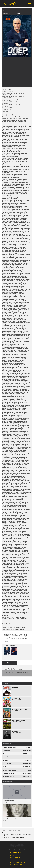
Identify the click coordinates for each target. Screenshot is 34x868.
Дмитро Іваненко (15, 607)
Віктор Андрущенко (14, 307)
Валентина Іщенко (22, 205)
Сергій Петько (6, 321)
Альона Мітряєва (24, 273)
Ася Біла (11, 211)
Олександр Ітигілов (21, 122)
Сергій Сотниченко (15, 174)
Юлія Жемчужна (19, 338)
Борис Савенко (18, 367)
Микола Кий (24, 392)
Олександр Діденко (17, 438)
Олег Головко (13, 428)
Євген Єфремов (15, 444)
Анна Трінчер (25, 481)
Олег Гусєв (14, 601)
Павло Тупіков (6, 511)
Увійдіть (6, 672)
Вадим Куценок (15, 430)
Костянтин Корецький (23, 434)
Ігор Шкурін (11, 405)
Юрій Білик (18, 557)
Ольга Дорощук (13, 489)
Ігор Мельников (19, 589)
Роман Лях (24, 483)
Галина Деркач (17, 236)
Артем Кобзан (18, 136)
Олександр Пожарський (18, 203)
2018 (12, 622)
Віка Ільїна (17, 183)
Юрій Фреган (26, 359)
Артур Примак (21, 567)
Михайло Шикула (16, 383)
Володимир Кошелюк (9, 138)
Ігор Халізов (26, 586)
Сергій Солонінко (15, 325)
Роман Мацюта (7, 494)
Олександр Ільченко (8, 566)
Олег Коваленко (16, 533)
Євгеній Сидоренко (17, 591)
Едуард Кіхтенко (17, 511)
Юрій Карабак (13, 238)
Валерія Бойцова (7, 186)
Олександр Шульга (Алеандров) (19, 373)
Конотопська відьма (9, 770)
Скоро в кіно (8, 683)
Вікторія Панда (16, 415)
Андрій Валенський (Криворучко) (13, 614)
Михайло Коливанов (22, 449)
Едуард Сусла (12, 181)
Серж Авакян (22, 408)
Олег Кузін (18, 420)
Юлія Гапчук (13, 215)
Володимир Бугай (14, 247)
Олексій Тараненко (8, 449)
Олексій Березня (13, 317)
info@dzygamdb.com (8, 836)
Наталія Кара (23, 352)
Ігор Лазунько (23, 357)
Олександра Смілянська (17, 125)
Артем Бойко (26, 534)
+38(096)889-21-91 (21, 837)
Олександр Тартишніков (19, 417)
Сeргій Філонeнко (11, 382)
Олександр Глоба (25, 596)
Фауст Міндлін (14, 537)
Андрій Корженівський (11, 271)
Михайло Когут (11, 327)
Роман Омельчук (7, 195)
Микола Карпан (18, 360)
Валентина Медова (8, 412)
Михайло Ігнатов (14, 369)
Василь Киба (6, 304)
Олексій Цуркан (13, 352)
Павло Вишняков (19, 200)
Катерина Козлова (21, 409)
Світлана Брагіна (13, 456)
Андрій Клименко (8, 224)
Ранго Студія (19, 117)
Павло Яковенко (21, 565)
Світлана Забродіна (15, 454)
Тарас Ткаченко (23, 119)
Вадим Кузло (15, 392)
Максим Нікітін (20, 275)
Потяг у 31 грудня (8, 777)
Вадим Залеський (14, 214)
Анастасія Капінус (14, 437)
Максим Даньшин (23, 346)
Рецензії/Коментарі (9, 663)
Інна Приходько (17, 301)
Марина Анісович (20, 291)
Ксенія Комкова (18, 509)
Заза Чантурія (12, 581)
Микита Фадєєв (26, 340)
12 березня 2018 (19, 630)
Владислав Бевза (17, 576)
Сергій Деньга (26, 223)
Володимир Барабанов (9, 343)
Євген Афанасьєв (23, 327)
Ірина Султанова (25, 184)
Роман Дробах (7, 576)
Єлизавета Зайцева (8, 291)
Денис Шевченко (13, 302)
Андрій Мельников (15, 534)
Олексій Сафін (14, 135)
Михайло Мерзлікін (20, 220)
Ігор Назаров (6, 505)
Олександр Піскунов (16, 512)
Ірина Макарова (7, 240)
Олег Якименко (16, 602)
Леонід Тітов (6, 285)
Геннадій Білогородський (22, 492)
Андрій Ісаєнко (7, 543)
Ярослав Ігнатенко (8, 418)
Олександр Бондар (14, 296)
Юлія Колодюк (16, 254)
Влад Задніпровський (19, 475)
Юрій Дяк (12, 453)
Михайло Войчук (15, 469)
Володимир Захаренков (17, 263)
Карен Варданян (24, 559)
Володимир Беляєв (13, 228)
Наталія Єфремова (13, 521)
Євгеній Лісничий (21, 517)
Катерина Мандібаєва (16, 452)
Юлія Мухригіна (14, 267)
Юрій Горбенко (7, 359)
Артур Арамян (13, 273)
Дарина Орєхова (15, 502)
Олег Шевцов (15, 363)
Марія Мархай (23, 238)
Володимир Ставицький (18, 269)
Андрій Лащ (17, 436)
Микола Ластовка (16, 246)
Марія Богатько (7, 166)
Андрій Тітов (17, 282)
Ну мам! (5, 754)
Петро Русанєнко (16, 450)
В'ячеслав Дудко (25, 228)
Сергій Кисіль (6, 538)
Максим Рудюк (20, 491)
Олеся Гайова (6, 530)
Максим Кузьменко (8, 409)
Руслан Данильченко (15, 594)
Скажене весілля (8, 773)
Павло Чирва (18, 315)
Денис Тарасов (7, 123)
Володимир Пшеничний (10, 398)
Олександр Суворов (8, 518)
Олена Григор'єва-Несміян (19, 298)
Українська (16, 626)
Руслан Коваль (20, 394)
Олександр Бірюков (8, 434)
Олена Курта (6, 383)
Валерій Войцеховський (10, 531)
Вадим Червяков (7, 194)
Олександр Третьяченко (23, 341)
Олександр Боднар (14, 399)
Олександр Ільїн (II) (8, 528)
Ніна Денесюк (14, 184)
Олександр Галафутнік (18, 285)
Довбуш (5, 760)
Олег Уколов (23, 389)
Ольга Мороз (6, 256)
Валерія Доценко (22, 585)
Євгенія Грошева (7, 427)
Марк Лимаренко (22, 138)
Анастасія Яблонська (13, 176)
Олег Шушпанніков (8, 299)
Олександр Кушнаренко (17, 141)
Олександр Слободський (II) (11, 147)
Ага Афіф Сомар (23, 225)
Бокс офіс (7, 744)
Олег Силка (10, 385)
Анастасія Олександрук (9, 294)
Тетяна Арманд (19, 414)
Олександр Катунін (19, 318)
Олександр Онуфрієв (22, 518)
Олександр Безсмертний (10, 257)
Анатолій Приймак (14, 525)
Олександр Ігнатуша (8, 205)
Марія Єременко (24, 260)
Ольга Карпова (13, 234)
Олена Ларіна (6, 230)
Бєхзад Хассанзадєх (14, 223)
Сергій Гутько (13, 305)
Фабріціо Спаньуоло (16, 179)
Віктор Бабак (15, 485)
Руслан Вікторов (7, 367)
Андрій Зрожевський (22, 528)
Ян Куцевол (25, 333)
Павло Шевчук (13, 578)
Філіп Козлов (14, 473)
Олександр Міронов (8, 320)
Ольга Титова (16, 481)
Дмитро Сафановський (17, 187)
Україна (6, 13)
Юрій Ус (19, 407)
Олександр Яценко (8, 420)
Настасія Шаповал (20, 598)
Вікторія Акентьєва (18, 496)
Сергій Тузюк (6, 163)
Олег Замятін (23, 508)
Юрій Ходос (6, 262)
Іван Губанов (13, 314)
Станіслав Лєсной (15, 563)
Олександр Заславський (10, 156)
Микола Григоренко (15, 208)
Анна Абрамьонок (15, 523)
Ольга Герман (26, 254)
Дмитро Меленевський (15, 552)
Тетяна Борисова (7, 350)
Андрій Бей (12, 446)
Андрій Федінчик (16, 546)
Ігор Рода (15, 252)
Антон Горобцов (14, 611)
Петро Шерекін (7, 586)
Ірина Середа (15, 177)
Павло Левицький (15, 365)
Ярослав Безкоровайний (20, 395)
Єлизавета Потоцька (21, 281)
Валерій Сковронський (9, 286)
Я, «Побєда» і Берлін (9, 767)
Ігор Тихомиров (14, 289)
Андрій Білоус (24, 537)
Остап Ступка (6, 485)
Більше (6, 642)
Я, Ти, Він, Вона (8, 757)
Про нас (12, 855)
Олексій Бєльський (14, 128)
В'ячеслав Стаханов (14, 333)
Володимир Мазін (15, 547)
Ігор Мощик (6, 450)
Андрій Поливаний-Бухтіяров (11, 151)
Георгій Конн (6, 134)
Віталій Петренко (7, 328)
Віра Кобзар (17, 350)
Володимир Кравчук (8, 441)
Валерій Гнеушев (7, 220)
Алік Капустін (17, 520)
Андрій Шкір (22, 149)
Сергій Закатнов (22, 160)
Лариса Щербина (25, 135)
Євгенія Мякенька (24, 310)
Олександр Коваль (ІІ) (22, 418)
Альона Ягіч (20, 465)
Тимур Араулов (21, 441)
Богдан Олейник (20, 211)
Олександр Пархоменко (18, 120)
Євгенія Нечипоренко (16, 423)
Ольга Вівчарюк (15, 308)
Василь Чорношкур (8, 206)
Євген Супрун (24, 431)
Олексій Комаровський (9, 126)
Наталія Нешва (14, 431)
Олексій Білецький (21, 412)
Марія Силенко (12, 575)
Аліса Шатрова (13, 357)
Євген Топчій (20, 453)
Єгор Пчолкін (16, 321)
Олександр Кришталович (10, 150)
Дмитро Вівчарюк (8, 404)
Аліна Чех (5, 428)
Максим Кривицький (16, 189)
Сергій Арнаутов (25, 433)
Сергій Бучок (22, 276)
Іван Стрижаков (13, 312)
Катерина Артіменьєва (9, 386)
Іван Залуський (18, 210)
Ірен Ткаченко (26, 459)
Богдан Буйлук (25, 289)
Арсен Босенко (18, 336)
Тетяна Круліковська (17, 460)
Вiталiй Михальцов (8, 275)
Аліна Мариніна (13, 260)
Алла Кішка (23, 544)
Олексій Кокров (13, 443)
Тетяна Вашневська (14, 524)
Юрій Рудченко (14, 544)
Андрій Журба (14, 372)
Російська (9, 626)
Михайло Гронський (8, 394)
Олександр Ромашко (9, 465)
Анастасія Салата (7, 556)
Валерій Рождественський (10, 433)
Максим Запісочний (13, 379)
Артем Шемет (17, 359)
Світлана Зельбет (16, 462)
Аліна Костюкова (7, 338)
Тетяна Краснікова (16, 470)
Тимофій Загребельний (21, 427)
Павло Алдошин (15, 295)
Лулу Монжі (16, 272)
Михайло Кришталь (17, 331)
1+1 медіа (11, 117)
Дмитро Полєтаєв (8, 467)
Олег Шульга (26, 401)
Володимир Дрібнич (8, 588)
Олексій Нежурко (21, 299)
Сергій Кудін (11, 349)
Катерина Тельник (8, 605)
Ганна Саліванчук (21, 536)
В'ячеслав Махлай (20, 592)
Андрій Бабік (22, 126)
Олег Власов (25, 463)
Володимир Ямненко (18, 440)
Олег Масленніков (14, 463)
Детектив (9, 115)
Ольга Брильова (7, 139)
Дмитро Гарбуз (24, 302)
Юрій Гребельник (21, 241)
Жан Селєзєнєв (12, 337)
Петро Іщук (13, 408)
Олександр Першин (8, 279)
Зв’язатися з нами (16, 853)
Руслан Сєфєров (21, 588)
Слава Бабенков (13, 218)
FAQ (11, 860)
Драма (14, 115)
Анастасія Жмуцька (14, 424)
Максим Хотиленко (8, 536)
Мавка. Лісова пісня (9, 747)
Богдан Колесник (7, 414)
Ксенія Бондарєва (8, 598)
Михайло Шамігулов (22, 391)
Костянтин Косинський (9, 276)
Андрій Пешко (24, 611)
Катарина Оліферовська (10, 225)
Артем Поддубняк (14, 599)
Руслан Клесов (14, 249)
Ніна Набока (23, 218)
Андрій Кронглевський (9, 495)
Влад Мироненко (20, 404)
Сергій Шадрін (15, 354)
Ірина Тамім (11, 527)
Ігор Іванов (17, 328)
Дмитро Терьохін (17, 158)
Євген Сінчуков (22, 541)
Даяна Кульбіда (17, 573)
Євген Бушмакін (15, 340)
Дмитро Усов (6, 227)
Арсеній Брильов (19, 139)
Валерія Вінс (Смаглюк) (17, 145)
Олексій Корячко (14, 570)
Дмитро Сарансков (15, 507)
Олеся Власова (7, 475)
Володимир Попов (19, 240)
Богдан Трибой (16, 459)
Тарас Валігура (16, 304)
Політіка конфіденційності (17, 862)
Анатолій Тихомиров (9, 375)
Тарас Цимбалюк (7, 436)
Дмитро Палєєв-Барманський (12, 324)
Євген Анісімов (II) (8, 155)
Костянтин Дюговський (19, 366)
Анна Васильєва (24, 489)
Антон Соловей (20, 515)
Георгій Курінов (11, 604)
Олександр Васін (15, 288)
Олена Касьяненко (13, 131)
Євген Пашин (11, 241)
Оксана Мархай (20, 617)
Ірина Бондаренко (16, 330)
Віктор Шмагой (13, 389)
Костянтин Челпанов (22, 349)
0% (8, 111)
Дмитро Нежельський (9, 396)
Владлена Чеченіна (19, 166)
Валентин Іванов (7, 142)
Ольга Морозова (7, 282)
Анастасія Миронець (9, 619)
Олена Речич (6, 354)
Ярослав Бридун (22, 181)
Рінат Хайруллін (16, 230)
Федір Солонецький (8, 515)
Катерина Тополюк (24, 353)
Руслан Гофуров (17, 311)
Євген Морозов (25, 570)
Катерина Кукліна (8, 278)
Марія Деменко (17, 381)
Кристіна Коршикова (16, 266)
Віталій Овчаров (23, 337)
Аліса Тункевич (16, 447)
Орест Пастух (6, 482)
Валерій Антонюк (7, 492)
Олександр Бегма (24, 323)
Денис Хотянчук (13, 472)
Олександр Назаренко (9, 376)
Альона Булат (20, 527)
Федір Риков (21, 386)
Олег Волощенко (17, 482)
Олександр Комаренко (23, 279)
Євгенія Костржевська (9, 612)
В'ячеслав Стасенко (8, 411)
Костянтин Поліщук (8, 362)
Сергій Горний (6, 572)
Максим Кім (26, 230)
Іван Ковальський (17, 505)
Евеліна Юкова (19, 347)
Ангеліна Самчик (7, 562)
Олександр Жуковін (16, 253)
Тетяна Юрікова (16, 265)
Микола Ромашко (8, 347)
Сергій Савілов (11, 160)
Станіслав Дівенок (8, 557)
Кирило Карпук (21, 283)
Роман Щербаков (17, 134)
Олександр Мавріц (17, 233)
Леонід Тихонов (22, 514)
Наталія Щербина (8, 136)
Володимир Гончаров (9, 270)
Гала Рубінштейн (21, 132)
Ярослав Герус (7, 395)
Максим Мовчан (14, 190)
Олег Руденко (20, 560)
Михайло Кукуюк (7, 402)
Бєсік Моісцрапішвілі (9, 554)
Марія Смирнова (21, 165)
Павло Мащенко (17, 572)
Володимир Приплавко (9, 353)
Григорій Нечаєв (13, 596)
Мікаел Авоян (6, 221)
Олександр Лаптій (16, 344)
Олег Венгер (25, 308)
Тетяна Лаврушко (7, 217)
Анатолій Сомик (7, 509)
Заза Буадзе (6, 120)
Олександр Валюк (13, 259)
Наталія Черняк (15, 501)
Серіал (9, 89)
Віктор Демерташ (20, 224)
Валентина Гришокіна (13, 498)
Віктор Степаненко (16, 540)
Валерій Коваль (7, 520)
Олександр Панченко (16, 388)
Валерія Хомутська (16, 579)
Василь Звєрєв (21, 554)
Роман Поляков (25, 504)
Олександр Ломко (17, 457)
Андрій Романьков (17, 608)
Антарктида (7, 751)
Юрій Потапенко (23, 215)
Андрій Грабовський (22, 566)
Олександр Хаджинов (9, 407)
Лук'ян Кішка (6, 546)
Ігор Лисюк (25, 563)
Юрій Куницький (7, 360)
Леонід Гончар (23, 583)
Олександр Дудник (8, 334)
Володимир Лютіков (8, 565)
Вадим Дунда (17, 586)
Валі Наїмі (27, 509)
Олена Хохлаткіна (15, 237)
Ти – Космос (7, 764)
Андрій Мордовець (8, 281)
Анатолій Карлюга (17, 144)
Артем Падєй (18, 605)
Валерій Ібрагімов (8, 122)
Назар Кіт (10, 592)
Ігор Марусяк (16, 221)
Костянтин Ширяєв (8, 341)
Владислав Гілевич (17, 256)
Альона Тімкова (14, 479)
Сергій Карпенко (21, 197)
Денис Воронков (12, 378)
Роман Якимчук (16, 538)
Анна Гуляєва (14, 553)
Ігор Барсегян (6, 231)
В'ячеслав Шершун (15, 609)
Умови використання (16, 865)
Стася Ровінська (15, 202)
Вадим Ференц (22, 604)
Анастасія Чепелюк (8, 517)
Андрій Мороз (12, 541)
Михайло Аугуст (7, 476)
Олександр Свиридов (18, 530)
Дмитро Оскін (21, 292)
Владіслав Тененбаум (16, 212)
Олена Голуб (21, 396)
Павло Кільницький (18, 231)
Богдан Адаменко (8, 315)
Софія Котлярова (16, 262)
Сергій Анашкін (20, 411)
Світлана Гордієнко (17, 550)
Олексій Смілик (16, 370)
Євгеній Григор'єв (22, 375)
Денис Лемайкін (15, 595)
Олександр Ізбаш (12, 508)
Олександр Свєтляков (21, 278)
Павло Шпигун (25, 466)
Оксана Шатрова (19, 186)
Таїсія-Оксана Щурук (16, 421)
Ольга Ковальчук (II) (21, 161)
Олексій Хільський (20, 556)
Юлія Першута (16, 250)
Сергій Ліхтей (12, 549)
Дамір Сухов (6, 392)
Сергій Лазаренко (19, 142)
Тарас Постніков (19, 562)
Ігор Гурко (17, 467)
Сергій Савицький (25, 150)
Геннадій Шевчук (24, 425)
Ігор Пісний (6, 460)
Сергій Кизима (24, 190)
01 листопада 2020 (19, 628)
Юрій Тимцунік (22, 575)
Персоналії (7, 782)
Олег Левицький (20, 334)
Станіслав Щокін (13, 244)
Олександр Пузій (7, 589)
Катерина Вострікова (22, 405)
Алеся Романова (14, 466)
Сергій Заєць (21, 376)
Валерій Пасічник (21, 320)
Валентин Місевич (23, 382)
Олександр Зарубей (20, 402)
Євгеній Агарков (15, 401)
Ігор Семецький (20, 385)
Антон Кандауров (12, 356)
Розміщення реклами (16, 858)
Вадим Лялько (11, 283)
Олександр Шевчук (18, 543)
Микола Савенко (13, 559)
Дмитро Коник (24, 553)
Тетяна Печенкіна (24, 473)
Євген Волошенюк (17, 227)
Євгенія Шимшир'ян (16, 582)
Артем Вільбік (6, 311)
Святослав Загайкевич (9, 292)
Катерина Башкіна (19, 243)
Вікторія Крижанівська (17, 129)
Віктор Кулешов (19, 155)
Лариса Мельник (12, 425)
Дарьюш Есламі (12, 583)
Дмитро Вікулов (7, 243)
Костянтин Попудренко (9, 310)
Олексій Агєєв (6, 301)
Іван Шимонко (18, 476)
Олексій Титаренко (24, 314)
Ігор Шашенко (26, 447)
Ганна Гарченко (19, 170)
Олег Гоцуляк (12, 346)
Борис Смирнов (15, 483)
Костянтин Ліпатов (23, 612)
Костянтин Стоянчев (8, 391)
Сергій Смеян (20, 446)
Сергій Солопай (15, 499)
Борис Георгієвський (19, 494)
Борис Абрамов (15, 478)
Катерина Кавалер (14, 171)
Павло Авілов (18, 217)
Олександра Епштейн (9, 567)
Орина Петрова (13, 323)
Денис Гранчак (14, 486)
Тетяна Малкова (11, 514)
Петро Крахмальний (17, 569)
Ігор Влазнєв (23, 153)
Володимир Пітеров (8, 560)
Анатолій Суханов (14, 504)
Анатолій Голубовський (14, 488)
